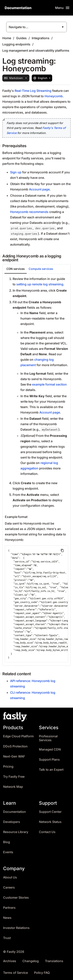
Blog (7, 842)
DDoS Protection (15, 746)
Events (8, 852)
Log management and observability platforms (36, 50)
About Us (10, 877)
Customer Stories (16, 898)
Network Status (50, 822)
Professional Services (48, 738)
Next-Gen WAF (14, 756)
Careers (9, 887)
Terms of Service (15, 973)
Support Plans (49, 760)
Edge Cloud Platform (18, 736)
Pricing (8, 767)
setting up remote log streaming (40, 284)
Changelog (31, 961)
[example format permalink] (4, 517)
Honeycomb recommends (29, 212)
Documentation (15, 812)
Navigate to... (19, 27)
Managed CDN (50, 749)
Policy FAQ (42, 973)
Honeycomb (54, 96)
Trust (7, 938)
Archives (10, 961)
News (7, 918)
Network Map (13, 787)
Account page (39, 189)
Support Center (50, 812)
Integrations (41, 38)
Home (7, 38)
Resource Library (16, 832)
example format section (49, 384)
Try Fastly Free (14, 777)
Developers (12, 822)
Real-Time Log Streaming (33, 91)
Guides (21, 38)
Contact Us (47, 832)
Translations (54, 961)
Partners (9, 908)
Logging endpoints (16, 44)
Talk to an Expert (51, 770)
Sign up (16, 172)
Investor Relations (16, 928)
